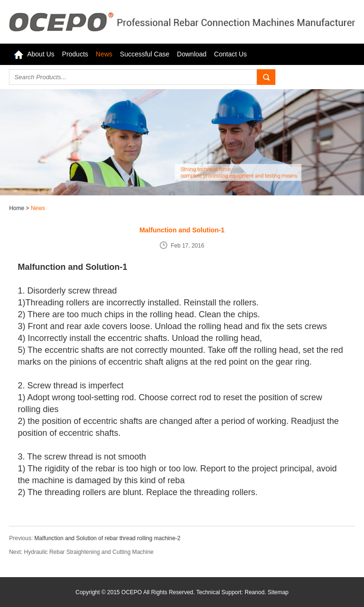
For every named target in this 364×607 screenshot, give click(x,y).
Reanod (255, 592)
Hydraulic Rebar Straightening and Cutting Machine (89, 552)
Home (17, 208)
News (104, 54)
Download (191, 54)
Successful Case (145, 54)
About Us (41, 54)
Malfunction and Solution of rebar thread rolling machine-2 (108, 538)
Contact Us (231, 54)
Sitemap (278, 592)
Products (75, 54)
